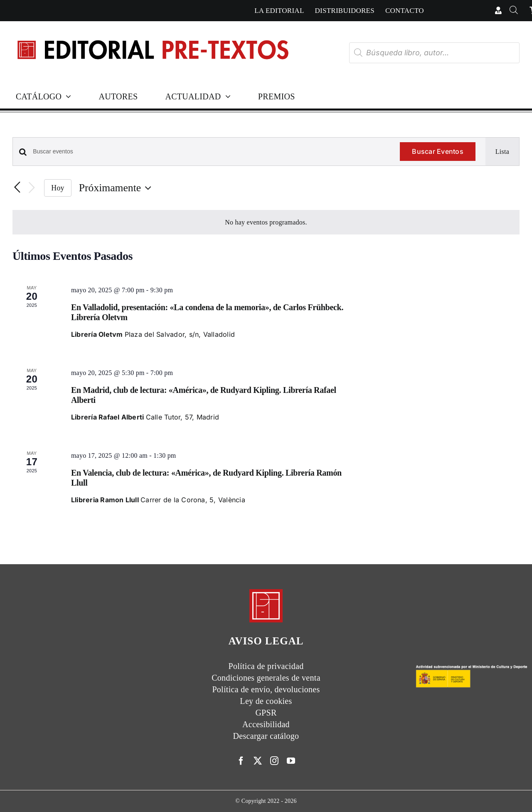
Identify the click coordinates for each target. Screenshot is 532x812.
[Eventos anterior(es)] (17, 188)
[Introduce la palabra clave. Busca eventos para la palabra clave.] (211, 152)
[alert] (266, 222)
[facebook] (241, 761)
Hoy (58, 188)
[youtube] (291, 761)
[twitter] (258, 761)
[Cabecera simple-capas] (152, 33)
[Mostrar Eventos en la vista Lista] (502, 152)
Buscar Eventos (437, 151)
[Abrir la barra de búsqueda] (514, 11)
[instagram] (274, 761)
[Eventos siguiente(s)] (32, 188)
